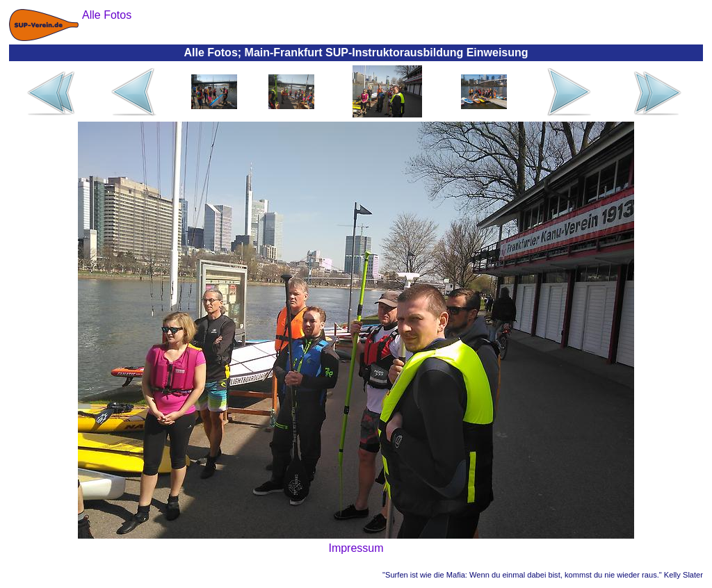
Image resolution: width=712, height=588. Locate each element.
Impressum (356, 548)
